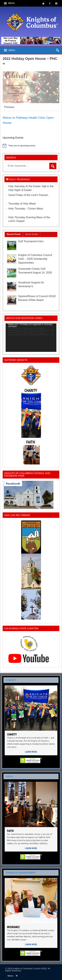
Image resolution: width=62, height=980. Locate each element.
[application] (31, 338)
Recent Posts (14, 234)
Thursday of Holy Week (22, 204)
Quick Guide (32, 234)
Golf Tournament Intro (31, 241)
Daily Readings (20, 179)
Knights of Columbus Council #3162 (30, 969)
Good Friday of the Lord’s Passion (28, 195)
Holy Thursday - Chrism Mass (26, 209)
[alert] (31, 146)
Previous (9, 107)
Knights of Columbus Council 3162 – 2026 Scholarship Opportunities (35, 259)
